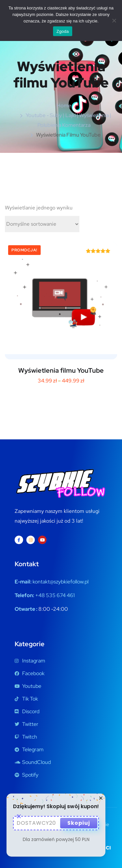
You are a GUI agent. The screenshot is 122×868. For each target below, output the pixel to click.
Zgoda (62, 31)
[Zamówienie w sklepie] (42, 224)
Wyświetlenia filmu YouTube (61, 370)
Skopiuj (79, 823)
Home (64, 106)
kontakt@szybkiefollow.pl (61, 582)
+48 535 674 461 (55, 595)
